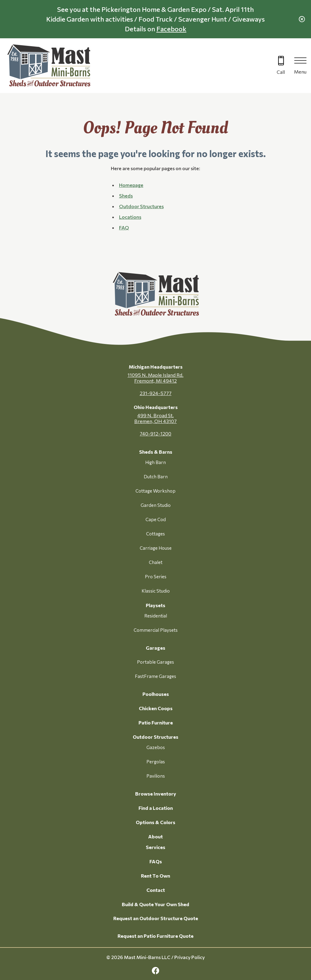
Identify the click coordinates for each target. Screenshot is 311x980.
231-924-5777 (156, 393)
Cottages (155, 534)
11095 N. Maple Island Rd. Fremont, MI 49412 (155, 378)
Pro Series (156, 576)
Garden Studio (156, 505)
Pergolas (156, 762)
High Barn (155, 462)
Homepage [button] (131, 185)
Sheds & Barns (156, 452)
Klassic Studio (156, 591)
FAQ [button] (124, 227)
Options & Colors (155, 822)
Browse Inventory (156, 794)
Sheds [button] (126, 196)
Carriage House (156, 548)
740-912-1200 (155, 433)
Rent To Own (155, 876)
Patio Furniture (156, 722)
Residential (156, 616)
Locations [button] (130, 217)
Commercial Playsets (156, 630)
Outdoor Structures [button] (141, 206)
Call (281, 72)
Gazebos (156, 747)
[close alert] (302, 19)
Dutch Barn (156, 476)
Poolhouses (156, 694)
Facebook (171, 29)
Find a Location (156, 808)
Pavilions (156, 776)
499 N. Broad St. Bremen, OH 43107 (155, 418)
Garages (155, 648)
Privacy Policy (190, 957)
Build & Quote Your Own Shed (155, 904)
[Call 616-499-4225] (281, 66)
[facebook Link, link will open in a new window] (155, 971)
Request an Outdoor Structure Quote (156, 918)
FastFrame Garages (155, 676)
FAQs (156, 861)
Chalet (156, 562)
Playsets (155, 605)
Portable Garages (155, 662)
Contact (156, 890)
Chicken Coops (156, 708)
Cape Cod (156, 519)
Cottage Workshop (155, 491)
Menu (300, 72)
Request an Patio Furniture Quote (155, 936)
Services (155, 847)
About (155, 836)
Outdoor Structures (155, 737)
